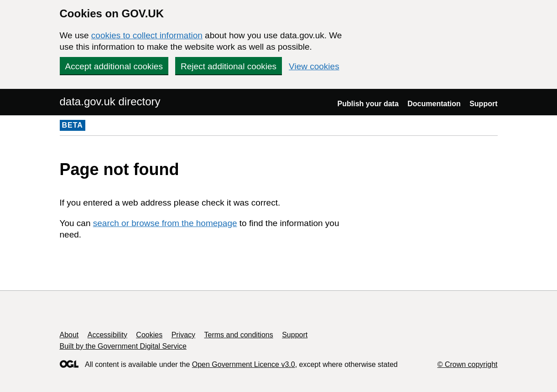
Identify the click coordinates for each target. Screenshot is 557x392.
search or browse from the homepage (165, 223)
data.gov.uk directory (110, 101)
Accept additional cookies (114, 66)
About (69, 335)
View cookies (314, 66)
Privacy (183, 335)
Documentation (434, 104)
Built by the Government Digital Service (123, 346)
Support (483, 104)
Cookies (149, 335)
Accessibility (107, 335)
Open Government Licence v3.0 (244, 364)
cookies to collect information (147, 35)
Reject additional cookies (229, 66)
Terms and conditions (239, 335)
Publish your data (368, 104)
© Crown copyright (468, 364)
